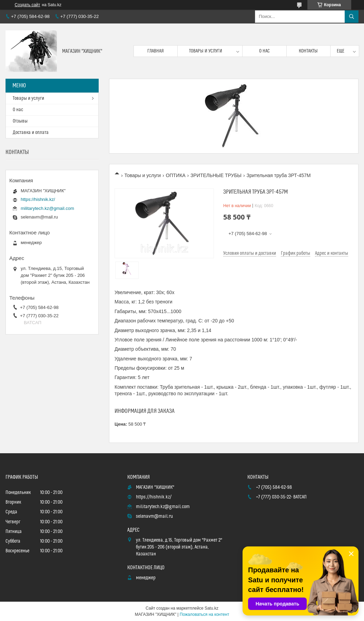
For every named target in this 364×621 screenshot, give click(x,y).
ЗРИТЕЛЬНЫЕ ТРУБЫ (216, 175)
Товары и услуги (206, 51)
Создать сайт (28, 5)
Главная (156, 51)
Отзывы (20, 121)
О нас (264, 51)
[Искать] (352, 17)
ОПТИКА (176, 175)
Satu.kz (211, 608)
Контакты (308, 51)
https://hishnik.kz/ (38, 199)
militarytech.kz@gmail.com (47, 208)
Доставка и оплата (31, 133)
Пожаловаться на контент (204, 614)
